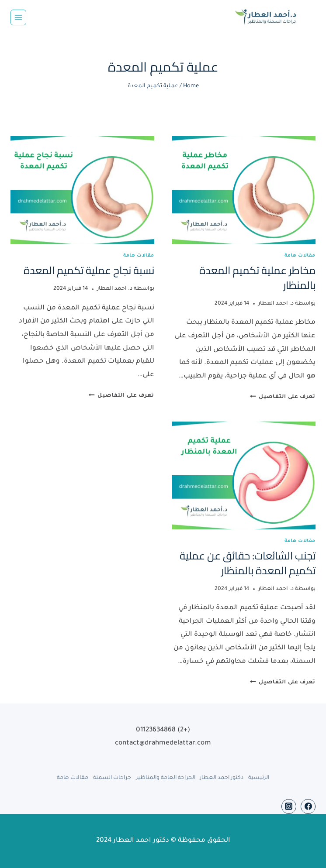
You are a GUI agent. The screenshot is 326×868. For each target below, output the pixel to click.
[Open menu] (18, 17)
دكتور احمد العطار (222, 778)
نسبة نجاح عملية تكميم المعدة (89, 270)
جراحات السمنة (112, 778)
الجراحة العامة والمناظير (166, 778)
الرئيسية (259, 778)
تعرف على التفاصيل (283, 397)
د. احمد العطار (276, 304)
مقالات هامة (300, 256)
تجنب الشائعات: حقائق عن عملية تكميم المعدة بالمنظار (248, 563)
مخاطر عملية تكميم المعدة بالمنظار (257, 278)
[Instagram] (289, 806)
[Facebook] (308, 806)
